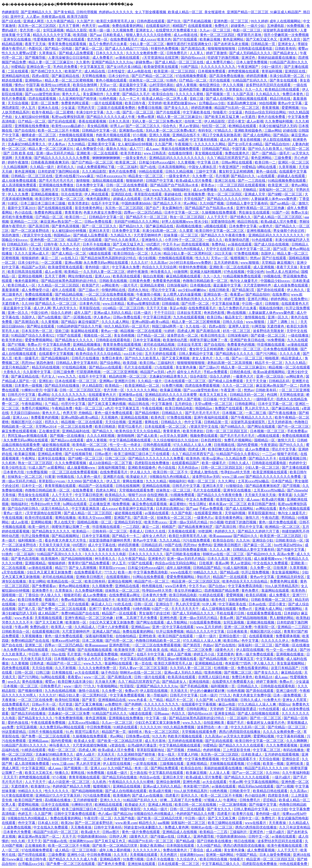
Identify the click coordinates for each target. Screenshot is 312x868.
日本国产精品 (282, 481)
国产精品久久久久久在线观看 (242, 745)
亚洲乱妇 (46, 381)
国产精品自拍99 (278, 144)
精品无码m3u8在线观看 (256, 786)
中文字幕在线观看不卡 (239, 759)
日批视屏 (206, 563)
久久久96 (243, 540)
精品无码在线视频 (46, 367)
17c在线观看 (164, 367)
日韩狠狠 (272, 304)
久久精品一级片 (42, 167)
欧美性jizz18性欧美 (56, 85)
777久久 (110, 572)
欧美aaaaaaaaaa (220, 536)
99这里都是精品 (14, 732)
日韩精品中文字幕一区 (100, 130)
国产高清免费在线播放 (227, 76)
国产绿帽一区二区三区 (285, 194)
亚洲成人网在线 (161, 805)
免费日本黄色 (293, 94)
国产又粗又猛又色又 (262, 39)
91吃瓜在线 (123, 604)
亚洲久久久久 (111, 800)
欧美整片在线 (243, 814)
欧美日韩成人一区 (22, 285)
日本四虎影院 (211, 440)
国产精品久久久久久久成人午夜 (111, 117)
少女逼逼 (68, 108)
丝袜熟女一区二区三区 (147, 80)
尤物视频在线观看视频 (76, 135)
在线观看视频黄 (200, 26)
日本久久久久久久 (110, 53)
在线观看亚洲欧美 (209, 513)
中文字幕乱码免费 (57, 345)
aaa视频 (104, 26)
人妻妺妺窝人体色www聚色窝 (274, 199)
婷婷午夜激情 (18, 162)
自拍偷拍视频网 (94, 249)
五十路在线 (138, 773)
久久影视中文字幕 (37, 372)
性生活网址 (198, 504)
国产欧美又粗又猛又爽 (222, 117)
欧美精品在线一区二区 (65, 581)
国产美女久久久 (177, 108)
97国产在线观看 (69, 335)
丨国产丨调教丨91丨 (283, 322)
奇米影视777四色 (238, 663)
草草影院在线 (90, 308)
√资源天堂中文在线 (37, 235)
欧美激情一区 (76, 622)
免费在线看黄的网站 (128, 26)
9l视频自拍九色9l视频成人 (184, 249)
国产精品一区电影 (59, 48)
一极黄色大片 (244, 376)
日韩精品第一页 (263, 44)
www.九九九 (162, 190)
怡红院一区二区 (214, 126)
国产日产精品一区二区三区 (153, 76)
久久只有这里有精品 (295, 827)
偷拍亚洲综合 (210, 85)
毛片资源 (74, 654)
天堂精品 (268, 263)
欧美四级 (81, 35)
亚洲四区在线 (296, 71)
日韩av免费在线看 (98, 222)
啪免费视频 (122, 504)
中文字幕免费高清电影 (151, 572)
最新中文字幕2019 (22, 208)
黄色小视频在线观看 (112, 80)
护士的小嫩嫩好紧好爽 (32, 299)
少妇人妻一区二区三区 (147, 44)
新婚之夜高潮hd (152, 846)
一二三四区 (132, 527)
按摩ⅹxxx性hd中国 (66, 641)
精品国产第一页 (114, 732)
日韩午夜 (51, 244)
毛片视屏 (222, 176)
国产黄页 (89, 700)
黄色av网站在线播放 (74, 586)
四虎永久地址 (139, 290)
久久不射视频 (66, 668)
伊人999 (87, 89)
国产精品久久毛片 (136, 94)
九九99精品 (77, 144)
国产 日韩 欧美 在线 (19, 153)
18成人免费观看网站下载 (96, 167)
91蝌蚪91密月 (32, 390)
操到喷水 (136, 732)
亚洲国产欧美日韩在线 (248, 340)
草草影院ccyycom (52, 481)
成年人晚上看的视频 (115, 850)
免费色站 (219, 244)
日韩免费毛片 (177, 53)
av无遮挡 (249, 117)
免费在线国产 (18, 709)
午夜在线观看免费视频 (101, 654)
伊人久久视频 (233, 85)
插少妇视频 (148, 258)
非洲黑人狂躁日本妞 (214, 677)
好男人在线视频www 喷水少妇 (185, 222)
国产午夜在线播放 (283, 413)
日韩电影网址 (246, 404)
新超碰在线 (173, 194)
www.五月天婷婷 (209, 627)
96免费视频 (296, 26)
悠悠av (255, 258)
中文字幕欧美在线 (197, 112)
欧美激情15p (41, 786)
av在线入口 (70, 258)
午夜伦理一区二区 (98, 818)
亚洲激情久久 (152, 240)
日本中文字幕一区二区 (182, 212)
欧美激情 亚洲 (22, 89)
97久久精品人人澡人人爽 (193, 445)
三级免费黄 (283, 158)
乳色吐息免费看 (66, 67)
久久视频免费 (123, 30)
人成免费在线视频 (18, 827)
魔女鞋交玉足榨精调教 (237, 171)
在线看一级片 (117, 773)
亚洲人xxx (103, 276)
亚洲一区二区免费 (45, 103)
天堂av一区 (109, 85)
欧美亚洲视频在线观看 (270, 472)
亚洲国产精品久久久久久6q (113, 62)
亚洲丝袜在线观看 (142, 864)
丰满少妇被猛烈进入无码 (278, 126)
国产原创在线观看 (271, 290)
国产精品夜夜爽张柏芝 (263, 486)
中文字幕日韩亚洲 (157, 317)
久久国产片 (86, 21)
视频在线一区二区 (98, 335)
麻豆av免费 (166, 399)
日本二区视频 (93, 641)
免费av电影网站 (110, 140)
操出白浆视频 (154, 276)
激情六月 (253, 518)
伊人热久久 (296, 290)
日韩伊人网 (118, 836)
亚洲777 (95, 609)
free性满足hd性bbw (289, 545)
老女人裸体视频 (43, 709)
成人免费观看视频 (261, 850)
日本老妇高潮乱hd (170, 509)
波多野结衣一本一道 (126, 709)
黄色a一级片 (13, 513)
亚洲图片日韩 (125, 381)
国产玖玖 (174, 21)
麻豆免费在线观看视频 (19, 431)
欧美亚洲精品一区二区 (143, 386)
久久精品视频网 (16, 167)
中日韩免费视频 (99, 727)
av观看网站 (56, 468)
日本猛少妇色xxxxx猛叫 (157, 162)
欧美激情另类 (125, 650)
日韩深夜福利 (178, 285)
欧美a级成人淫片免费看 (194, 181)
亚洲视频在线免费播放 (32, 126)
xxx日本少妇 (133, 354)
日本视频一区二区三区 (268, 431)
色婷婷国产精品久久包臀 (72, 786)
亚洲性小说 (76, 855)
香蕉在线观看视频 (93, 121)
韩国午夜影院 (131, 809)
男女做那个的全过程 (289, 231)
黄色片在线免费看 (272, 117)
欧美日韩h (66, 709)
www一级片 (73, 686)
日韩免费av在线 (138, 736)
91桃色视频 (108, 99)
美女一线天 (167, 754)
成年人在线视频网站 (286, 21)
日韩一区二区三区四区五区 (81, 390)
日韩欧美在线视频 (114, 281)
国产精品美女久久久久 (36, 718)
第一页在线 (144, 663)
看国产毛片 (236, 723)
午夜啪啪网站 (108, 686)
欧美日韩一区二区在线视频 (196, 805)
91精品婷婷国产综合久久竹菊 (80, 326)
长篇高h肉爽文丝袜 (242, 103)
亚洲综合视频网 (31, 276)
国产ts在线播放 (50, 317)
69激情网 (181, 272)
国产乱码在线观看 (62, 121)
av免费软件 (114, 704)
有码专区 (205, 130)
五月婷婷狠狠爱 (86, 800)
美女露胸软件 (94, 94)
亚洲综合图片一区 (233, 636)
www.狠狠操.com (89, 449)
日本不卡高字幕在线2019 (163, 199)
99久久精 (18, 841)
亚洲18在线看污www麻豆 (75, 176)
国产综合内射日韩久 (24, 509)
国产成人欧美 (148, 436)
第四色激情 (11, 235)
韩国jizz (284, 704)
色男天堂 (89, 26)
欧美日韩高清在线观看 (25, 272)
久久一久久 (254, 89)
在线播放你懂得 (181, 153)
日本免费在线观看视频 (281, 349)
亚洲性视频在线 (259, 231)
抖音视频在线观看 (271, 345)
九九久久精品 (296, 363)
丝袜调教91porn (81, 841)
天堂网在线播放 (94, 76)
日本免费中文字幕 (133, 89)
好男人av (117, 126)
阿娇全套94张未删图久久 (143, 827)
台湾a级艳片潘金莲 (142, 745)
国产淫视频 (292, 486)
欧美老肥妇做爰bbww (180, 103)
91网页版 (258, 326)
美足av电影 (178, 308)
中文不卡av (171, 244)
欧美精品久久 (116, 495)
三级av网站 (273, 130)
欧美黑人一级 (140, 190)
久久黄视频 (187, 162)
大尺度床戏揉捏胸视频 (90, 745)
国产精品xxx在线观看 (106, 367)
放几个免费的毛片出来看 (108, 44)
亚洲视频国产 (116, 349)
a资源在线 (118, 745)
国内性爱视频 (248, 445)
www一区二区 (95, 677)
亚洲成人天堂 (255, 194)
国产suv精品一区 (283, 203)
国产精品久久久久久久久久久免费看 (62, 158)
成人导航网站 (177, 622)
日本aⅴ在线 (258, 604)
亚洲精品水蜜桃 (153, 285)
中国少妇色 (255, 272)
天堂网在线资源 (292, 395)
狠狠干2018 (137, 495)
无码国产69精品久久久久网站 (137, 222)
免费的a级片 (40, 627)
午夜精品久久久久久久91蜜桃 (127, 449)
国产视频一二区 (54, 604)
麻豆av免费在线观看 (83, 399)
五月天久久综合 (156, 709)
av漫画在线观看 (128, 58)
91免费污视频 (173, 386)
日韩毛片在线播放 (86, 358)
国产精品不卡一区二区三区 (147, 217)
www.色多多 (24, 618)
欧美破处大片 (137, 477)
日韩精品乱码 (279, 381)
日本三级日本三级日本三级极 (43, 203)
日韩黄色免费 (140, 281)
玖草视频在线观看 (75, 190)
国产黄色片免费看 (112, 864)
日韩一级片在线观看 (150, 677)
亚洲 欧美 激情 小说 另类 (118, 549)
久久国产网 (164, 144)
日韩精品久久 (172, 413)
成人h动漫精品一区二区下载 (111, 463)
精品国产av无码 (34, 267)
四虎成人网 (186, 331)
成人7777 (137, 149)
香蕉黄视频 (271, 108)
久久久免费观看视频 (71, 463)
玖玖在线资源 (72, 194)
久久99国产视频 (212, 203)
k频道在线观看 (100, 253)
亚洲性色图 (169, 618)
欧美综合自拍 (163, 94)
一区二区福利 (128, 167)
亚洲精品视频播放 (45, 194)
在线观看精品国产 (186, 463)
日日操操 (211, 399)
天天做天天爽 (106, 682)
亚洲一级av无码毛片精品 (55, 153)
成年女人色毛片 (189, 372)
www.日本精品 (114, 304)
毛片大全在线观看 (113, 299)
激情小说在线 (89, 691)
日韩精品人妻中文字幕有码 (247, 203)
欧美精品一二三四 (214, 832)
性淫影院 (127, 686)
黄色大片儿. (71, 94)
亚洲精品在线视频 (135, 417)
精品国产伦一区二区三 (152, 581)
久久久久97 (140, 263)
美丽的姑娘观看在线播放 (277, 58)
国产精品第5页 (244, 290)
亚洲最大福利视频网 (206, 272)
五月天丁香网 (69, 26)
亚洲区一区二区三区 (294, 162)
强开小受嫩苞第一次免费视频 (286, 35)
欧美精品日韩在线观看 (283, 89)
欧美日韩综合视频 (214, 859)
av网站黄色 (110, 285)
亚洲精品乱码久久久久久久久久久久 (177, 158)
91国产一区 (281, 212)
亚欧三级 (197, 99)
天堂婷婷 (155, 103)
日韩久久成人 (239, 463)
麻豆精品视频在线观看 (184, 276)
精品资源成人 (292, 358)
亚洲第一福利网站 (163, 89)
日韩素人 (184, 836)
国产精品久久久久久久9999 (228, 199)
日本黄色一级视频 (29, 386)
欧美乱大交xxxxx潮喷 (95, 518)
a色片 (171, 372)
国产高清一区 (144, 518)
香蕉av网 (222, 563)
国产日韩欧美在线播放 (183, 554)
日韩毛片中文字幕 (22, 395)
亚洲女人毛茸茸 (295, 700)
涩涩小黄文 (236, 121)
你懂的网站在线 (114, 290)
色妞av (208, 645)
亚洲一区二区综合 (270, 376)
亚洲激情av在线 (131, 130)
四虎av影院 (41, 76)
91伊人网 (210, 604)
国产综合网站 (111, 363)
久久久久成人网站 (116, 322)
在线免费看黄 (83, 490)
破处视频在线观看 (57, 445)
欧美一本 (125, 572)
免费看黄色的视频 (167, 281)
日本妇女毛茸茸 (190, 313)
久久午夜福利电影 (296, 773)
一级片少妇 (256, 26)
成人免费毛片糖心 (220, 62)
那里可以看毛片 (130, 427)
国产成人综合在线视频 (272, 244)
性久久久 (202, 258)
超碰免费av (144, 62)
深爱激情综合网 (223, 222)
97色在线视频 (234, 272)
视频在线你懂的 (271, 308)
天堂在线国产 (195, 199)
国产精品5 (69, 322)
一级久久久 (214, 240)
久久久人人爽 (220, 549)
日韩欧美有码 (286, 48)
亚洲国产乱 (123, 518)
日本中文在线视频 (55, 805)
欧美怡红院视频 (68, 700)
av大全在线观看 (87, 672)
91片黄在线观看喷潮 (18, 795)
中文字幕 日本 (208, 162)
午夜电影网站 (32, 404)
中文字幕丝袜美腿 (226, 304)
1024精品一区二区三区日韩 (123, 308)
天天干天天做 (157, 308)
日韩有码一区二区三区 (110, 531)
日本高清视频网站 (172, 167)
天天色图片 (169, 855)
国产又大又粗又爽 (50, 622)
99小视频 (217, 522)
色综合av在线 (150, 777)
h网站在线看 (267, 167)
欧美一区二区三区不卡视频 (59, 130)
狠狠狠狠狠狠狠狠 (222, 48)
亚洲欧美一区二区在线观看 (98, 153)
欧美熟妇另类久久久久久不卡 (200, 299)
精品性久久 (147, 823)
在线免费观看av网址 (125, 595)
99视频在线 (273, 276)
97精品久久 (224, 130)
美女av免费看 (134, 140)
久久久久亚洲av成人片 (32, 253)
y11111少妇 (279, 809)
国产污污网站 (267, 354)
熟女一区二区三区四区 (225, 194)
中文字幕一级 (156, 718)
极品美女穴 (234, 317)
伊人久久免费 (18, 194)
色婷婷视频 (212, 750)
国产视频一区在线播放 (68, 436)
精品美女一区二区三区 (146, 176)
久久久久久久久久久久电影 (106, 554)
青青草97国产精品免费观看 (89, 563)
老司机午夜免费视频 (18, 217)
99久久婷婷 (259, 21)
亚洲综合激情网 (169, 782)
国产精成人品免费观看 (76, 53)
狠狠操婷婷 (135, 181)
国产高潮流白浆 (193, 48)
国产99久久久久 (292, 445)
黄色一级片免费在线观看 (114, 413)
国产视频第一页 (218, 94)
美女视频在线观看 (209, 153)
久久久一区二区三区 (238, 386)
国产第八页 (27, 609)
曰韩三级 (43, 672)
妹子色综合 (110, 672)
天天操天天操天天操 (261, 495)
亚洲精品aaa (141, 627)
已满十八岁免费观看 (114, 627)
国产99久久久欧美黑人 (266, 149)
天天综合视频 (18, 103)
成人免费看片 (103, 58)
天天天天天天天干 (185, 609)
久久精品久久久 (268, 94)
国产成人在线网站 (220, 99)
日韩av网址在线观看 (237, 162)
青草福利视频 (272, 71)
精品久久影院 (77, 30)
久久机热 (9, 463)
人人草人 (197, 53)
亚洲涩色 (249, 58)
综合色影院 (199, 376)
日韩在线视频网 (128, 486)
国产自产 (153, 208)
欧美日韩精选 (106, 427)
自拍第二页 (193, 121)
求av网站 (191, 203)
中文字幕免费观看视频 (127, 695)
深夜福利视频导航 (112, 468)
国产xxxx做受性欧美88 (43, 94)
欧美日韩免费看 (30, 600)
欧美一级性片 (39, 527)
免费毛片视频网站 (36, 408)
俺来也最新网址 (99, 199)
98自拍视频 (268, 103)
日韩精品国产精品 (216, 149)
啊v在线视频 (237, 313)
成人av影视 (255, 121)
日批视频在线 (225, 445)
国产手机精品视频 (198, 21)
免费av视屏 (146, 117)
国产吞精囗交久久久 (47, 71)
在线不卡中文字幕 (106, 203)
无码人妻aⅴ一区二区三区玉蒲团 (144, 668)
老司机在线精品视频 (159, 345)
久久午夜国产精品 (61, 21)
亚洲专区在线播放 (18, 39)
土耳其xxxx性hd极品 (254, 481)
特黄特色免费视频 (165, 48)
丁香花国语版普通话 (241, 709)
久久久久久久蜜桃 (190, 94)
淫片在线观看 (220, 80)
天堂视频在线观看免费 (137, 490)
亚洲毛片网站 (258, 299)
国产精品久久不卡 (167, 203)
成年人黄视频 (187, 85)
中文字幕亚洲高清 (86, 509)
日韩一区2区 (144, 604)
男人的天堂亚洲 (188, 604)
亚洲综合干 (165, 604)
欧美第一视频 (274, 764)
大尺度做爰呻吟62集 (80, 140)
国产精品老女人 (286, 53)
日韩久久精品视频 (180, 171)
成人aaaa (153, 149)
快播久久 (42, 89)
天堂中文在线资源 (220, 249)
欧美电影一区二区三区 (90, 445)
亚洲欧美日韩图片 (228, 545)
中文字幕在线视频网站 (262, 782)
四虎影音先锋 (279, 795)
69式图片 (154, 244)
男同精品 (289, 518)
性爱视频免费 (44, 39)
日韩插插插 (171, 304)
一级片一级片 (206, 636)
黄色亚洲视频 (25, 171)
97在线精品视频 (75, 367)
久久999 (28, 304)
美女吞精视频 (250, 140)
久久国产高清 (243, 94)
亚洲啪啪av (34, 80)
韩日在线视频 (245, 841)
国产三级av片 (89, 290)
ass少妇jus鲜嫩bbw (193, 290)
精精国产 (179, 26)
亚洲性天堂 (50, 190)
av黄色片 (266, 226)
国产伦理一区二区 (196, 304)
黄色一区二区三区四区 (218, 35)
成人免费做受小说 (90, 149)
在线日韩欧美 (219, 290)
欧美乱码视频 (257, 595)
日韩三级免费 (64, 372)
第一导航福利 (158, 695)
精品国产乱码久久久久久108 (266, 768)
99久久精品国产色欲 (155, 549)
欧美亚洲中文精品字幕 (136, 509)
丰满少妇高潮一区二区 (287, 76)
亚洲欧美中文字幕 (102, 144)
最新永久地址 (117, 149)
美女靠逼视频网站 (286, 572)
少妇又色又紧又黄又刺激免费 (49, 572)
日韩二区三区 (116, 458)
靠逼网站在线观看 (85, 331)
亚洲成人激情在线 (205, 472)
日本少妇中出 (119, 76)
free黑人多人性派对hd (283, 272)
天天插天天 (179, 691)
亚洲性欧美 (148, 636)
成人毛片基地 (156, 741)
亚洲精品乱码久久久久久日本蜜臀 (171, 395)
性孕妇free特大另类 (236, 472)
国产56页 (280, 249)
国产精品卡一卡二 (126, 536)
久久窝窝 (113, 94)
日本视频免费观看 (212, 71)
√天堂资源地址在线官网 (161, 58)
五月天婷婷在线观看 (161, 354)
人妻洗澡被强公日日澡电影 (69, 58)
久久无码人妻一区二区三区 (104, 272)
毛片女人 (49, 376)
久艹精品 (52, 404)
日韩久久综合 (233, 322)
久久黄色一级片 (89, 477)
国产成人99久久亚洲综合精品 (152, 299)
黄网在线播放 (133, 481)
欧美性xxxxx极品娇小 (68, 126)
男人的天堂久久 (65, 308)
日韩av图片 (104, 454)
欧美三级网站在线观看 (226, 823)
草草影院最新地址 (262, 513)
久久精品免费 (236, 458)
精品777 (61, 568)
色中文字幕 (193, 422)
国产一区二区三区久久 (143, 126)
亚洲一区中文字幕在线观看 (173, 627)
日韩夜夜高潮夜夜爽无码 (50, 162)
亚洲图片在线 (114, 477)
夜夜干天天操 (36, 44)
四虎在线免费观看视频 (203, 386)
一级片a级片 (282, 777)
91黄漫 (50, 477)
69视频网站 (294, 609)
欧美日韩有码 (95, 581)
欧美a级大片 (91, 832)
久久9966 (74, 481)
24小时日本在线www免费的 (191, 263)
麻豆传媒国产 (89, 322)
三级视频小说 (145, 399)
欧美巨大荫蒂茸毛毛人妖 (116, 21)
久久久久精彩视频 (101, 436)
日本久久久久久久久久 (146, 554)
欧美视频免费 (195, 194)
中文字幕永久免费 (126, 267)
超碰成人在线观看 (292, 176)
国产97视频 (17, 345)
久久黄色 (83, 62)
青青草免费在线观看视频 (68, 44)
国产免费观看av (44, 586)
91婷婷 (170, 331)
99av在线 (58, 654)
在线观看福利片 (158, 26)
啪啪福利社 (182, 190)
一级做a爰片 (101, 190)
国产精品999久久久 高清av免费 (271, 554)
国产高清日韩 (39, 226)
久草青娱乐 (48, 53)
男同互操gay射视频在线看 (28, 436)
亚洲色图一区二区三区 (231, 21)
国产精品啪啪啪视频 (77, 559)
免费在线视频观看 (39, 294)
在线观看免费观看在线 (264, 613)
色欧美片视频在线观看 (114, 135)
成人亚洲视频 (264, 267)
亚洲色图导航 (190, 89)
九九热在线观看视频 (189, 317)
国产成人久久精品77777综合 (127, 48)
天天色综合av (188, 468)
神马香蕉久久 (161, 272)
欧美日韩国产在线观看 (176, 636)
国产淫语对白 (169, 600)
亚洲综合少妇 (263, 540)
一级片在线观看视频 (107, 103)
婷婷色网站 (280, 299)
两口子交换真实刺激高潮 (222, 135)
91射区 (13, 203)
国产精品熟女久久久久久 (75, 340)
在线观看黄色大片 (295, 304)
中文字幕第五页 (93, 67)
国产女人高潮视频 (83, 568)
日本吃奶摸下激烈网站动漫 (59, 171)
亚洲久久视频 (160, 135)
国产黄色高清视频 (66, 226)
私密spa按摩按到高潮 (68, 117)
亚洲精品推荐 (110, 859)
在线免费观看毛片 (124, 39)
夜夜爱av (237, 294)
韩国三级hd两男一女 (168, 326)
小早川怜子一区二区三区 (184, 240)
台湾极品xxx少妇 (212, 103)
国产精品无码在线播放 (62, 386)
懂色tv (19, 85)
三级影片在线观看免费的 (117, 108)
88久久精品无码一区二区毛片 (127, 326)
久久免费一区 (203, 176)
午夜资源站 (269, 445)
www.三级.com (233, 477)
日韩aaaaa (162, 713)
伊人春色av (57, 144)
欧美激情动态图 (237, 240)
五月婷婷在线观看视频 (186, 741)
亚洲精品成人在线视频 (169, 449)
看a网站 (44, 395)
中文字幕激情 (162, 404)
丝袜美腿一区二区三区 (181, 235)
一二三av (269, 454)
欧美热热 (193, 458)
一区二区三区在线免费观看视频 (110, 294)
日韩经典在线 (241, 372)
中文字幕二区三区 (267, 750)
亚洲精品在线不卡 (187, 135)
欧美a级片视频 (273, 499)
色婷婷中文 (297, 463)
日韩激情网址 (239, 600)
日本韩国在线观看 (181, 846)
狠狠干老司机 (288, 454)
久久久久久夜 (290, 354)
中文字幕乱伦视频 (270, 659)
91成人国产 (37, 468)
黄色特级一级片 (98, 267)
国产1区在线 (12, 21)
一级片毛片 (129, 285)
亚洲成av (111, 659)
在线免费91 (281, 294)
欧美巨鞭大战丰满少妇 (226, 449)
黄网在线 (152, 422)
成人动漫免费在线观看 (19, 181)
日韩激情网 (98, 499)
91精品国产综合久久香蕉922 (33, 335)
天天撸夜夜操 (81, 827)
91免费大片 (34, 499)
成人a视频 (214, 850)
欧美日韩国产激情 (29, 800)
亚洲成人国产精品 (107, 631)
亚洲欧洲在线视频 (261, 622)
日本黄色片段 (90, 304)
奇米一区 (142, 768)
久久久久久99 (151, 727)
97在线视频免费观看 (192, 76)
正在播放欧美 (36, 846)
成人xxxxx (148, 39)
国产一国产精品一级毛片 (271, 153)
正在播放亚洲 (50, 431)
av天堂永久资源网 (174, 436)
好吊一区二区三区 (237, 331)
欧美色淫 (158, 417)
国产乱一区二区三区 (138, 112)
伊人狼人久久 (141, 472)
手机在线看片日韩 (231, 613)
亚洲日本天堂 (100, 231)
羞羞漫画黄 (11, 290)
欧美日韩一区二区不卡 (171, 472)
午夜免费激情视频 (69, 718)
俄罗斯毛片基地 (250, 35)
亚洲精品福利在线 (16, 76)
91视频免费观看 (183, 495)
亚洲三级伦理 (287, 691)
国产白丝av (217, 586)
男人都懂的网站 (282, 618)
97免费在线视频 (247, 253)
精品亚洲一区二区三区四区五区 (196, 581)
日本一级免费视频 (288, 695)
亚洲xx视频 (73, 263)
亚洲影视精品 (36, 563)
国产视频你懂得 (31, 691)
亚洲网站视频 (42, 522)
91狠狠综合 (235, 486)
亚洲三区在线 (225, 181)
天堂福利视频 (236, 513)
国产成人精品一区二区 (69, 253)
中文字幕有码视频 (204, 140)
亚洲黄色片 (157, 559)
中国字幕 (33, 85)
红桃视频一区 (225, 668)
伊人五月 (29, 108)
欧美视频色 (50, 559)
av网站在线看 (266, 509)
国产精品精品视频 (69, 294)
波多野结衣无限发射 (269, 331)
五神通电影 (276, 26)
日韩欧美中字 (240, 791)
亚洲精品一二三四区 (293, 627)
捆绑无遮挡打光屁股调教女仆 (189, 44)
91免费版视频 (37, 472)
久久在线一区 (196, 326)
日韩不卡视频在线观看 (46, 732)
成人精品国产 (49, 613)
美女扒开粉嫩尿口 (188, 590)
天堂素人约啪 (106, 89)
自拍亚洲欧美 (158, 495)
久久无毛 (121, 855)
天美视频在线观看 (182, 531)
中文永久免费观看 (200, 499)
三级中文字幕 (206, 171)
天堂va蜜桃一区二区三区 (214, 404)
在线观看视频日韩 (293, 458)
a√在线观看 (267, 176)
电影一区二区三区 (247, 30)
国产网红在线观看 (65, 89)
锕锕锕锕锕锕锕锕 (107, 158)
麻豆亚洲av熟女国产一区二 (61, 222)
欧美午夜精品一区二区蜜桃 (53, 112)
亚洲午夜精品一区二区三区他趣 (261, 208)
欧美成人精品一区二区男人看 (165, 99)
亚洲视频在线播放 (196, 600)
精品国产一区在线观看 (85, 240)
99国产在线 (173, 545)
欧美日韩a (215, 317)
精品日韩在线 (281, 99)
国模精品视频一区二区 (95, 522)
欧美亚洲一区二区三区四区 (175, 71)
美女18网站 (37, 581)
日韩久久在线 (156, 531)
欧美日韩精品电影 (179, 408)
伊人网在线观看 (97, 194)
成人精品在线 (95, 71)
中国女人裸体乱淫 (203, 167)
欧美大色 (164, 39)
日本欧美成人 (114, 35)
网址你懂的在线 (81, 276)
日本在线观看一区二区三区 (76, 381)
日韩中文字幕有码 (108, 827)
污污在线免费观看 (197, 540)
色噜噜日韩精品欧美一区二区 (206, 281)
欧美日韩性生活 (213, 335)
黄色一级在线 (267, 171)
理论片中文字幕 (164, 290)
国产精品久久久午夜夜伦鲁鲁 (224, 235)
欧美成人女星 (85, 741)
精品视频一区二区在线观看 (141, 331)
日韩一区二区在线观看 (188, 809)
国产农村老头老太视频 (232, 44)
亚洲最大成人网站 (269, 609)
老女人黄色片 (203, 358)
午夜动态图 (271, 518)
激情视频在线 (255, 317)
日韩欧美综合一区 (290, 540)
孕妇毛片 (204, 577)
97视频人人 (88, 549)
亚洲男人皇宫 (290, 39)
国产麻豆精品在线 (66, 76)
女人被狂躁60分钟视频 (32, 117)
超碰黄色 (238, 26)
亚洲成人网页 (34, 21)
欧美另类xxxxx (156, 522)
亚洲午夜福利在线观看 (211, 417)
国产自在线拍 (25, 130)
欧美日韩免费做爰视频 (190, 549)
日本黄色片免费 (155, 595)
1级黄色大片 (224, 650)
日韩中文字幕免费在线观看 (75, 814)
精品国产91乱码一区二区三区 (237, 108)
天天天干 (10, 777)
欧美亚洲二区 (126, 162)
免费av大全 (300, 212)
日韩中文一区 (249, 818)
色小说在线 (24, 212)
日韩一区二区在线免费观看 (127, 185)
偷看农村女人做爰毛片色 (266, 723)
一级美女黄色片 (135, 158)
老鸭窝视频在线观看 (244, 71)
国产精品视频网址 (66, 536)
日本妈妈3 (292, 613)
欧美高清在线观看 (127, 276)
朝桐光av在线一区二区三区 (224, 554)
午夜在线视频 (153, 408)
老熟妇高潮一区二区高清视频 (230, 363)
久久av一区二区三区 (215, 30)
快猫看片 (220, 112)
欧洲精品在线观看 (243, 126)
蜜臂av (51, 682)
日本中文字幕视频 (147, 340)
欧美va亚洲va (213, 458)
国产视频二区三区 (238, 672)
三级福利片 (166, 363)
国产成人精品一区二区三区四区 (278, 217)
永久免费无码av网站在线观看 (106, 263)
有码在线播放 (294, 750)
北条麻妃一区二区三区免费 (69, 713)
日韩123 (18, 499)
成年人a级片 (86, 754)
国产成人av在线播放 (148, 795)
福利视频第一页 (31, 540)
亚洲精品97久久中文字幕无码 (58, 795)
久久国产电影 (182, 513)
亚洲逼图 (136, 422)
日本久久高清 (119, 121)
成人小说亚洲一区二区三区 (69, 782)
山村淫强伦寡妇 (162, 85)
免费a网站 (154, 249)
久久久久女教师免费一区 (145, 53)
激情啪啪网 (126, 436)
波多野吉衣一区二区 (183, 335)
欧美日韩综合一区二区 (131, 253)
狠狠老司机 (72, 595)
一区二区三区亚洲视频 (121, 372)
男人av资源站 (190, 126)
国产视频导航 (36, 58)
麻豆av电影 (227, 704)
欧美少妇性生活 (14, 468)
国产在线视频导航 (79, 454)
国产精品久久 (103, 431)
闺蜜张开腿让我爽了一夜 (209, 340)
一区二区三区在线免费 (75, 427)
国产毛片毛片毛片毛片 (57, 181)
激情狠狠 (83, 181)
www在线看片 (181, 572)
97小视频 (140, 135)
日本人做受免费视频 (252, 62)
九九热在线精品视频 (61, 691)
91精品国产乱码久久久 (250, 80)
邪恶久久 (52, 422)
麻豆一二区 (50, 258)
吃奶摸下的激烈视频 (224, 58)
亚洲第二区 (34, 645)
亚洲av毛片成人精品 (69, 349)
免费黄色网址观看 (75, 103)
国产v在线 (148, 167)
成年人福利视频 (179, 568)
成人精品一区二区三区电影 (76, 850)
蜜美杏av (208, 185)
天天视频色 (110, 417)
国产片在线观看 (169, 112)
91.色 (69, 732)
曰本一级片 (143, 313)
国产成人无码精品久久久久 (250, 53)
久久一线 (114, 112)
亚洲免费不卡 (43, 590)
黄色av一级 (110, 331)
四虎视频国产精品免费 (222, 590)
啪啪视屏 (272, 358)
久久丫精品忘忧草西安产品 (228, 158)
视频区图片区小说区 (27, 422)
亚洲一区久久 (18, 313)
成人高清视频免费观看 (19, 185)
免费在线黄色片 (237, 153)
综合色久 (170, 126)
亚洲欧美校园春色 (249, 130)
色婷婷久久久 (225, 531)
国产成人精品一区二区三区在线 (180, 62)
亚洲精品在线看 (128, 586)
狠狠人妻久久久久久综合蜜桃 (149, 35)
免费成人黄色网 (177, 827)
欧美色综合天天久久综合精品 (75, 299)
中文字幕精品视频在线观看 (130, 440)
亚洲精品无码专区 (173, 349)
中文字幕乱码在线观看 (138, 659)
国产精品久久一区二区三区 (56, 304)
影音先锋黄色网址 (89, 208)
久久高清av (159, 263)
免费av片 (34, 345)
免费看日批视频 (150, 108)
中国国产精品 (247, 855)
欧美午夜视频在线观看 (285, 846)
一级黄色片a (204, 518)
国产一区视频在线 (78, 317)
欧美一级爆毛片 (27, 358)
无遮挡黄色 (11, 304)
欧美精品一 (73, 272)
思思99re (28, 363)
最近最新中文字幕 (133, 85)
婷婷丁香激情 (217, 53)
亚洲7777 (300, 595)
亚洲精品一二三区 (24, 222)
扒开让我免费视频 (36, 536)
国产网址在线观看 (71, 39)
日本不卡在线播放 (97, 244)
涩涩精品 (44, 759)
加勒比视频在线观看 (252, 99)
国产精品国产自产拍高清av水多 (175, 185)
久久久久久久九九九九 (218, 67)
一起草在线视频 (145, 764)
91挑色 (172, 80)
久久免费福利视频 (279, 121)
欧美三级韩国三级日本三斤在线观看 (142, 454)
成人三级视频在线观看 (219, 609)
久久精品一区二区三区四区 (59, 285)
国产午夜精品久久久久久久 (252, 417)
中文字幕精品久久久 (236, 399)
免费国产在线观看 (229, 408)
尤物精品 (250, 190)
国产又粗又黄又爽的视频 (107, 404)
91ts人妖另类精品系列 (282, 586)
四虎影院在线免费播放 (152, 463)
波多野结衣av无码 (206, 477)
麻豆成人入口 (102, 604)
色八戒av (9, 600)
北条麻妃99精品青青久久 (27, 144)
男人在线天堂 (65, 522)
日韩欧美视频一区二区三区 (272, 600)
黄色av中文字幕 (290, 103)
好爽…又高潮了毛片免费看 (137, 618)
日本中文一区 (32, 486)
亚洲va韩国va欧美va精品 (151, 322)
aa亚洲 (183, 140)
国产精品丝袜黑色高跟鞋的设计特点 (109, 258)
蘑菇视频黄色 (213, 89)
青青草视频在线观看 (61, 486)
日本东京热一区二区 (37, 331)
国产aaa (95, 35)
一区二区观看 (52, 263)
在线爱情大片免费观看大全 (177, 30)
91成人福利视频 (236, 568)
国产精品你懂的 (148, 413)
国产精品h (281, 135)
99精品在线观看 (151, 171)
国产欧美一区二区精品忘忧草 (120, 741)
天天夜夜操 (24, 158)
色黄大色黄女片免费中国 (103, 212)
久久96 (156, 253)
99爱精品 (18, 67)
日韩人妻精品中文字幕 (196, 354)
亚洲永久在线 (49, 108)
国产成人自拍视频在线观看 (259, 713)
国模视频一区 (13, 595)
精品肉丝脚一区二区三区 (128, 376)
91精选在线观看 (212, 595)
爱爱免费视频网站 (39, 340)
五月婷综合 (184, 404)
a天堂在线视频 (13, 572)
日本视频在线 (201, 285)
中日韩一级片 (253, 304)
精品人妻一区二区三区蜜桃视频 (69, 80)
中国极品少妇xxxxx (276, 281)
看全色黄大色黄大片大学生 (66, 540)
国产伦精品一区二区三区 (287, 727)
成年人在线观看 (64, 290)
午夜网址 (29, 458)
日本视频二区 (233, 413)
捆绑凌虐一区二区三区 (39, 135)
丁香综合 (32, 595)
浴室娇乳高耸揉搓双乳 (281, 30)
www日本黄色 (176, 586)
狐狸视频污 (239, 258)
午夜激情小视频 (149, 294)
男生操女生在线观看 (255, 212)
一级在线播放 (299, 335)
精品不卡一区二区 (269, 363)
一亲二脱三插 (256, 413)
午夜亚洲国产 (249, 67)
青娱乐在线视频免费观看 (181, 149)
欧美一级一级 (100, 30)
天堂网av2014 (46, 427)
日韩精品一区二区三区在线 (32, 176)
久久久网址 (227, 481)
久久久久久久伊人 (275, 641)
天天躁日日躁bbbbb (25, 413)
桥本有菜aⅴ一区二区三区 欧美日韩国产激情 (243, 504)
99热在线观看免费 (294, 864)
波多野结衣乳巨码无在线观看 (269, 85)
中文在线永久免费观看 (271, 563)
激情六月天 (286, 440)
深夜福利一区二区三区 (276, 190)
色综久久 (179, 713)
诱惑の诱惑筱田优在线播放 (240, 732)
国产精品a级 (230, 572)
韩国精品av (63, 235)
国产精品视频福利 (55, 358)
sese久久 (14, 682)
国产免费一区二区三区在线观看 (62, 609)
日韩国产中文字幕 (160, 181)
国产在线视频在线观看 (55, 208)
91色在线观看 (263, 240)
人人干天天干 (218, 217)
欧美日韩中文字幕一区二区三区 (60, 199)
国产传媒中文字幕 (291, 549)
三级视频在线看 (172, 764)
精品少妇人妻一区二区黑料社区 (188, 253)
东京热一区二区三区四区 (37, 26)
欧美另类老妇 (131, 153)
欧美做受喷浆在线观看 (161, 67)
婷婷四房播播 (257, 76)
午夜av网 (21, 627)
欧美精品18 (264, 677)
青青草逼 (285, 495)
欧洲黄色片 (37, 140)
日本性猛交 (117, 71)
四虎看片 (172, 795)
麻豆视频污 (286, 263)
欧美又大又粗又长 (214, 395)
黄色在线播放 (33, 682)
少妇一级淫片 (272, 67)
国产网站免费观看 (165, 768)
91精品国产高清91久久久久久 (60, 554)
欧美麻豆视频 (210, 39)
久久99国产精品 (120, 768)
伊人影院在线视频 (277, 140)
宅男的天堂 (86, 108)
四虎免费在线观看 (16, 668)
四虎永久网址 (107, 490)
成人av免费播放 (205, 190)
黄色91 (152, 140)
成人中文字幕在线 (102, 545)
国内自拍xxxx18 (193, 58)
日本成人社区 (49, 823)
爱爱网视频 (291, 108)
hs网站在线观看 (75, 504)
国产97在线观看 (185, 39)
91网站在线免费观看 (149, 577)
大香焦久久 (12, 372)
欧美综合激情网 (85, 85)
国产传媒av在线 (163, 836)
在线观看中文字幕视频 (57, 354)
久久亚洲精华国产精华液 (78, 99)
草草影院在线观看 (148, 194)
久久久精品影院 (94, 171)
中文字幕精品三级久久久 (221, 864)
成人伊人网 (229, 140)
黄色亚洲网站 (234, 39)
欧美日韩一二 (266, 162)
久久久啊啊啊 (297, 741)
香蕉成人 (136, 531)
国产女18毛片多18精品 (124, 67)
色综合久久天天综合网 (160, 267)
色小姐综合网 (255, 795)
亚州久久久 (190, 795)
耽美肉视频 (213, 672)
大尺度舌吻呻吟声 (148, 235)
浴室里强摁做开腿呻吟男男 (110, 540)
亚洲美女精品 (225, 713)
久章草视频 (288, 167)
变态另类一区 (30, 30)
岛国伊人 (268, 253)
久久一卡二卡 (130, 99)
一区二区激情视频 (233, 805)
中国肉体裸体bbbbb (136, 203)
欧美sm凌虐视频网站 (270, 372)
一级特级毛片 (264, 399)
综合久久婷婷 (62, 313)
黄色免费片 (250, 590)
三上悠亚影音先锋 (237, 750)
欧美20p (67, 823)
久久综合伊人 (187, 859)
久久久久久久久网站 (210, 144)
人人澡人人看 (220, 773)
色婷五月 (25, 814)
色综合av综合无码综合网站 (266, 112)
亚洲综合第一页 (39, 67)
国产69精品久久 (233, 427)
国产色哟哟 (133, 704)
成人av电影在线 (186, 35)
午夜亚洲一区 (231, 390)
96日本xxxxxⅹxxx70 (111, 176)
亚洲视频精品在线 (209, 663)
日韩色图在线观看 (151, 21)
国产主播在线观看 (296, 468)
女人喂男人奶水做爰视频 (182, 294)
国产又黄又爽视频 (176, 358)
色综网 (272, 395)
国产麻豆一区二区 (89, 48)
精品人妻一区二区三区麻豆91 (51, 62)
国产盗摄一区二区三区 (268, 335)
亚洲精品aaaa (39, 741)
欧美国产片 (74, 71)
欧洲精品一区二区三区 (283, 527)
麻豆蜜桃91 (179, 504)
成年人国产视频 (189, 399)
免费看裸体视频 (288, 636)
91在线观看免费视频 (206, 622)
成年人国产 (83, 313)
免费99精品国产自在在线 (81, 613)
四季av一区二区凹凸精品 (143, 212)
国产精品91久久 (243, 176)
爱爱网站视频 (264, 736)
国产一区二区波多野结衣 (31, 231)
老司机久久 (66, 167)
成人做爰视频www (82, 468)
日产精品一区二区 (193, 80)
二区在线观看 (18, 71)
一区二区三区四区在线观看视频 (242, 185)
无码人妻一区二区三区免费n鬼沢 (157, 121)
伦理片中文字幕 (74, 404)
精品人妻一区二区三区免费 (192, 650)
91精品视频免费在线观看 (287, 181)
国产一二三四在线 (252, 181)
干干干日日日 (165, 313)
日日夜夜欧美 (237, 631)
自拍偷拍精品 (126, 636)
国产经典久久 (241, 217)
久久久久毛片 (70, 244)
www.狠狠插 (250, 263)
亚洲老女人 (145, 30)
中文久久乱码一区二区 (248, 727)
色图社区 (36, 48)
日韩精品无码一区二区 (24, 244)
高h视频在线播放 (189, 226)
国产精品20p (123, 814)
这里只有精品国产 (16, 367)
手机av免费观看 (216, 372)
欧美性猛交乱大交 (231, 499)
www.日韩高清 (155, 153)
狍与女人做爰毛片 (244, 281)
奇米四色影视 (214, 313)
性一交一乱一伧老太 (126, 445)
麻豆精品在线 (292, 672)
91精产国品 (190, 67)
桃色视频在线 (153, 586)
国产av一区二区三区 (248, 358)
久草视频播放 (32, 636)
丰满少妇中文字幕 (90, 112)
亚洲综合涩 (291, 759)
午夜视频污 (184, 144)
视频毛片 (52, 600)
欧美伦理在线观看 (39, 518)
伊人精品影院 (215, 121)
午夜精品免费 (62, 408)
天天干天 (69, 836)
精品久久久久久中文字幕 (52, 35)
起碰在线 (290, 130)
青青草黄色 (73, 212)
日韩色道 (37, 663)
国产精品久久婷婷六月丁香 (259, 531)
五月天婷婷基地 (226, 263)
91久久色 (159, 736)
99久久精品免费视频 (179, 727)
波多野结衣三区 (23, 759)
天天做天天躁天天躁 (44, 249)
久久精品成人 (85, 627)
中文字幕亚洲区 (34, 768)
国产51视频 (285, 786)
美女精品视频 (98, 126)
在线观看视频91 (119, 577)
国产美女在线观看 (284, 80)
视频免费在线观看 (204, 436)
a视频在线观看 (216, 226)
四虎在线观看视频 (43, 99)
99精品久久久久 (206, 572)
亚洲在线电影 (200, 682)
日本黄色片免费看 (18, 832)
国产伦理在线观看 (32, 855)
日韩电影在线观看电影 (256, 48)
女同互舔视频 (54, 30)
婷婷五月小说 (204, 654)
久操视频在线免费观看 (219, 212)
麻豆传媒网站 (29, 190)
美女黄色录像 (186, 367)
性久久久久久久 (57, 791)
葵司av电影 (95, 349)
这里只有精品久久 (55, 509)
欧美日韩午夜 (136, 103)
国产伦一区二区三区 (294, 427)
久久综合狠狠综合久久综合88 (176, 440)
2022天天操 (224, 253)
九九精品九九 (230, 190)
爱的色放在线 (18, 723)
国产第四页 (192, 645)
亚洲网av (106, 381)
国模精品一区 (265, 440)
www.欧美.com (126, 823)
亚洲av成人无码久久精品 (113, 313)
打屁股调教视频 (89, 372)
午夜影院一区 (265, 627)
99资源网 (205, 531)
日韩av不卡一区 (44, 704)
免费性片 (222, 26)
